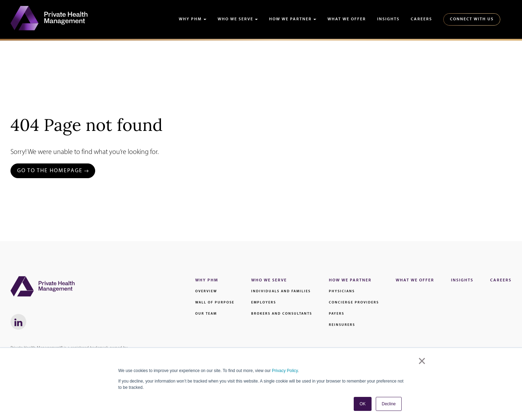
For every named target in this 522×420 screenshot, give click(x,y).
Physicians (342, 291)
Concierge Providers (354, 303)
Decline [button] (389, 404)
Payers (337, 314)
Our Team (206, 314)
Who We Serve (235, 19)
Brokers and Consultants (282, 314)
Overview (206, 291)
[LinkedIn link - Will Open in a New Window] (18, 322)
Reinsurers (342, 325)
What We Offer (347, 19)
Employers (264, 303)
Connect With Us (472, 19)
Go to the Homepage (50, 171)
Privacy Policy (285, 371)
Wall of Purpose (215, 303)
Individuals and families (281, 291)
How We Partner (290, 19)
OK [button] (363, 404)
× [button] (422, 361)
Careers (421, 19)
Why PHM (190, 19)
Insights (388, 19)
